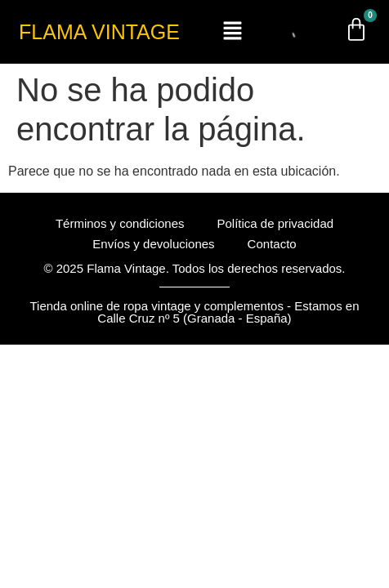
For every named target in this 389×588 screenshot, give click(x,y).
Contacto (272, 244)
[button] (233, 32)
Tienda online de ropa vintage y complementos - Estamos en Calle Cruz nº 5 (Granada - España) (194, 312)
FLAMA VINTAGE (99, 32)
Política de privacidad (275, 223)
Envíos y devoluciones (153, 244)
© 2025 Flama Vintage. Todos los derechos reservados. (194, 268)
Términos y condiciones (120, 223)
